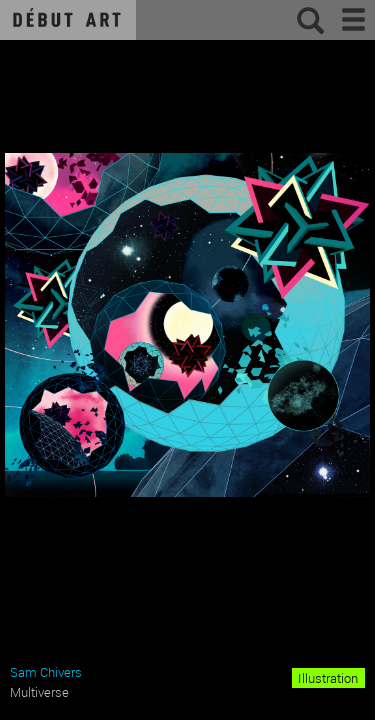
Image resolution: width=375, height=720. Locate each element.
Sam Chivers (46, 672)
